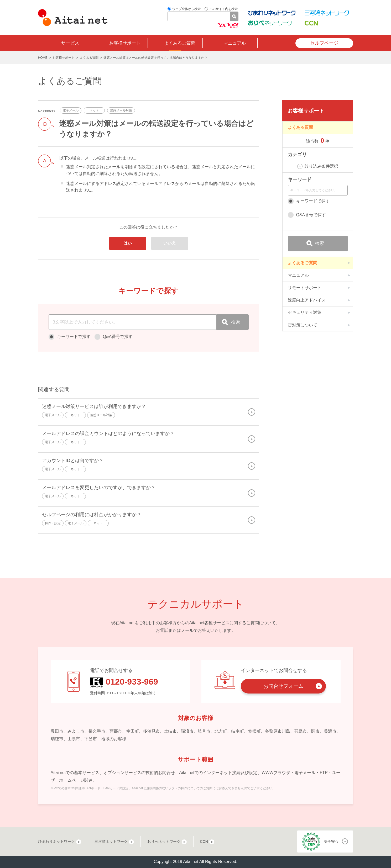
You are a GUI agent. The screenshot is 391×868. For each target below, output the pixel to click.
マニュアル (235, 43)
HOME (43, 58)
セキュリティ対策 (305, 312)
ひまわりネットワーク (56, 841)
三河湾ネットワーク (111, 841)
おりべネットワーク (164, 841)
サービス (70, 43)
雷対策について (303, 325)
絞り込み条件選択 (321, 166)
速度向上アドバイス (307, 300)
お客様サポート (125, 43)
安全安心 (331, 841)
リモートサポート (305, 288)
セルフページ (324, 43)
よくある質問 (89, 58)
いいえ (170, 243)
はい (128, 243)
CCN (204, 841)
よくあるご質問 (180, 43)
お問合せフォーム (283, 686)
